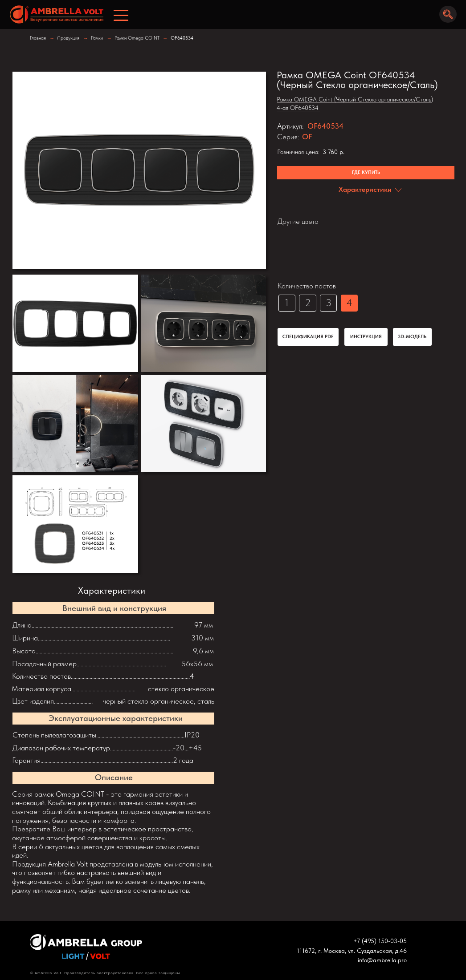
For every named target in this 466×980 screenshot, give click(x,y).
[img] (54, 15)
